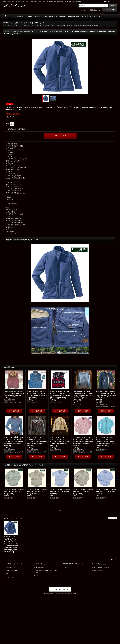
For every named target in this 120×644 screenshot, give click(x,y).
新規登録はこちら (95, 10)
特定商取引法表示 (97, 571)
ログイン (83, 10)
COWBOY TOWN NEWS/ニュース (73, 564)
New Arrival (38, 576)
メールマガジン (10, 577)
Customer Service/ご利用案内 (100, 567)
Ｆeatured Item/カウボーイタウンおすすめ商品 (46, 572)
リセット (114, 518)
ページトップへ (113, 559)
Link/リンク (66, 567)
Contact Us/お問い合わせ (99, 564)
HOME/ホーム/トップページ (14, 564)
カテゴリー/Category (40, 564)
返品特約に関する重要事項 (16, 129)
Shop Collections (39, 567)
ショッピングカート (11, 571)
